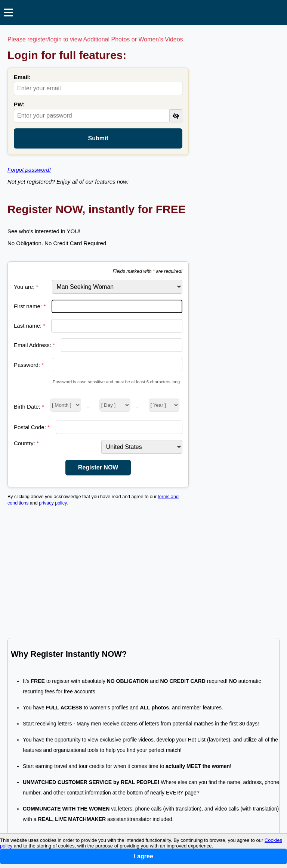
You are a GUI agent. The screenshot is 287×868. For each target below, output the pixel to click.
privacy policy (53, 503)
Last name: (30, 326)
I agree (143, 856)
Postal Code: (32, 427)
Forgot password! (29, 170)
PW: (19, 104)
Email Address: (34, 345)
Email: (22, 77)
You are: (26, 287)
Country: (26, 443)
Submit (98, 138)
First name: (30, 306)
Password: (29, 365)
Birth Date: (29, 407)
